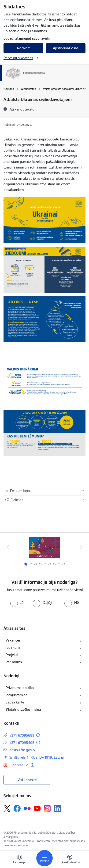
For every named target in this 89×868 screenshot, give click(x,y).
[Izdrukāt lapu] (44, 491)
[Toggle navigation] (44, 858)
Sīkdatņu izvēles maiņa (23, 709)
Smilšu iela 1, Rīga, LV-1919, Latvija (37, 757)
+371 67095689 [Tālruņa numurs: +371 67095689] (22, 735)
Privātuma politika (20, 688)
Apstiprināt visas (66, 48)
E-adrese (17, 765)
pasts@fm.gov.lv (22, 750)
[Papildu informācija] (38, 735)
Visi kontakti (27, 780)
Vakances (13, 640)
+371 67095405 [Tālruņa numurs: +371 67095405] (22, 743)
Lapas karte (15, 702)
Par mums (14, 662)
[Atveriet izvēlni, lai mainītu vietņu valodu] (19, 860)
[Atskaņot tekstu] (22, 109)
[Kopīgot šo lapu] (44, 500)
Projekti (12, 655)
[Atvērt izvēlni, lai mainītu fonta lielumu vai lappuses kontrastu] (70, 860)
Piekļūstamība (17, 695)
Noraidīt (23, 48)
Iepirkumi (13, 647)
